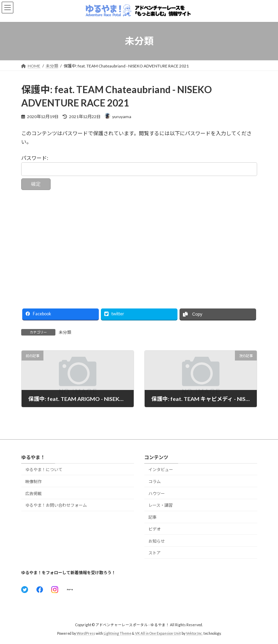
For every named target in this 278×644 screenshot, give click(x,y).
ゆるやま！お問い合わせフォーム (56, 506)
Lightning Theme (117, 633)
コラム (155, 482)
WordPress (86, 633)
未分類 (65, 332)
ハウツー (157, 494)
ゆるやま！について (44, 470)
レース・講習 (161, 506)
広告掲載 (34, 494)
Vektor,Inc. (194, 633)
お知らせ (157, 541)
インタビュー (161, 470)
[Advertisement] (139, 245)
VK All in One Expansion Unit (158, 633)
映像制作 (34, 482)
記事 (153, 517)
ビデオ (155, 529)
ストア (155, 553)
